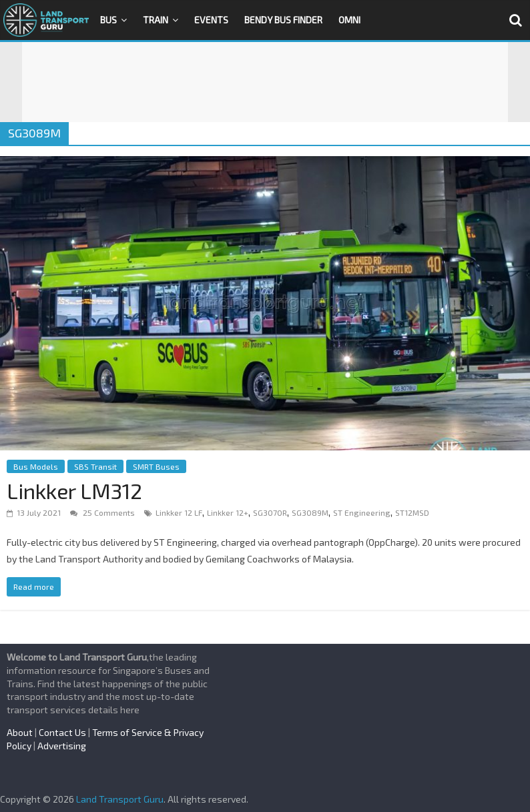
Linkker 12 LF (179, 512)
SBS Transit (95, 466)
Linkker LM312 (74, 490)
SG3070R (270, 512)
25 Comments (102, 512)
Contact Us (62, 732)
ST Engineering (362, 512)
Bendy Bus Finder (283, 20)
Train (156, 20)
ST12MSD (412, 512)
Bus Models (36, 466)
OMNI (349, 20)
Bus (108, 20)
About (20, 732)
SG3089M (310, 512)
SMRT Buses (156, 466)
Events (211, 20)
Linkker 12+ (228, 512)
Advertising (62, 746)
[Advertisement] (265, 82)
